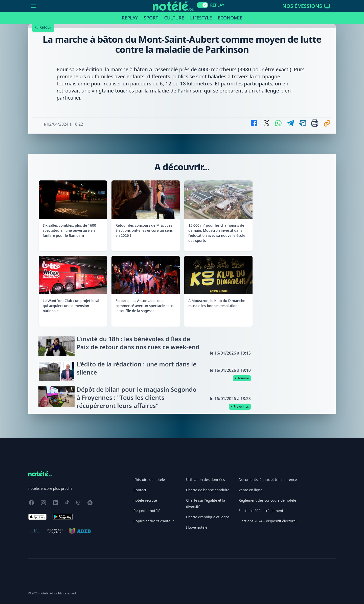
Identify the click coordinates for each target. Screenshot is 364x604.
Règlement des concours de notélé (267, 500)
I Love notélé (197, 527)
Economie (230, 18)
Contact (140, 490)
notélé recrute (145, 500)
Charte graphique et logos (208, 517)
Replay (130, 18)
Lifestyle (201, 18)
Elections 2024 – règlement (261, 511)
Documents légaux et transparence (268, 480)
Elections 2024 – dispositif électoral (268, 521)
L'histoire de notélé (149, 480)
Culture (174, 18)
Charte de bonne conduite (208, 490)
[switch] (202, 5)
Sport (151, 18)
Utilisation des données (206, 480)
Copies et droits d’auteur (154, 521)
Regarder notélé (147, 511)
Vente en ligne (251, 490)
